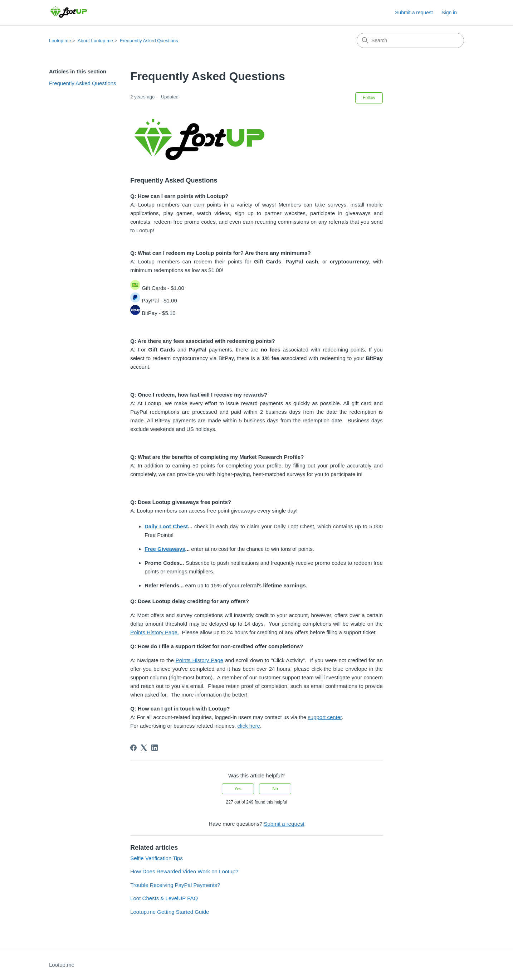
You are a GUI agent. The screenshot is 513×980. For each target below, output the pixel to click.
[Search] (410, 40)
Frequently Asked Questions (149, 41)
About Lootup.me (95, 41)
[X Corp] (144, 748)
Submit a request (414, 13)
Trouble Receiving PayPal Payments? (175, 885)
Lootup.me (60, 41)
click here (249, 726)
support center (325, 717)
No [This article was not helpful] (275, 789)
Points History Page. (155, 632)
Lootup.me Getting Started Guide (170, 912)
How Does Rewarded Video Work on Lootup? (184, 871)
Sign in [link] (449, 13)
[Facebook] (133, 748)
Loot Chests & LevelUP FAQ (164, 898)
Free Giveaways (165, 549)
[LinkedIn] (155, 748)
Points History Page (199, 660)
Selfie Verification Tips (157, 858)
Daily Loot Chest (166, 526)
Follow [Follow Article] (369, 98)
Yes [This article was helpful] (238, 789)
